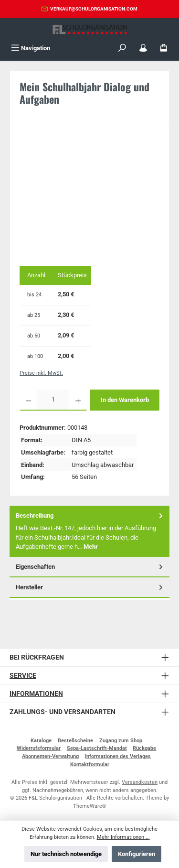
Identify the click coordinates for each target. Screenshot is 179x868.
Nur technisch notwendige (66, 854)
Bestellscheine (75, 741)
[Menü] (31, 48)
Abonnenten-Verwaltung (50, 756)
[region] (89, 195)
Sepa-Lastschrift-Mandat (97, 748)
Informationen (36, 694)
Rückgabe (144, 748)
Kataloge (41, 741)
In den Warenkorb (125, 400)
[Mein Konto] (143, 48)
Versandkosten (140, 782)
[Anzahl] (53, 400)
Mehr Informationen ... (123, 837)
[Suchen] (122, 48)
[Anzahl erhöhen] (78, 400)
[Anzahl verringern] (28, 400)
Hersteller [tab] (90, 587)
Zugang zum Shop (121, 741)
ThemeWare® (90, 806)
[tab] (89, 531)
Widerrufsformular (39, 748)
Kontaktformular (90, 765)
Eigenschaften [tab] (90, 567)
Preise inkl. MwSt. (41, 373)
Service (23, 676)
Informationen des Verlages (118, 756)
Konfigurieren (137, 854)
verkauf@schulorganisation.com (94, 9)
